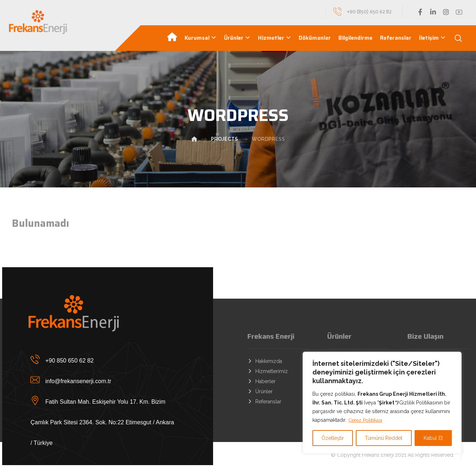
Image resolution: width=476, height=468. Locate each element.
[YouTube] (459, 12)
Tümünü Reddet (384, 438)
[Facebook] (420, 12)
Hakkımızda (265, 361)
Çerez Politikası (366, 420)
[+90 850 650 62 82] (103, 359)
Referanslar (264, 402)
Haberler (261, 381)
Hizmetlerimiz (268, 371)
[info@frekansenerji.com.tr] (103, 380)
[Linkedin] (433, 12)
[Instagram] (446, 12)
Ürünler (260, 391)
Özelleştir (333, 438)
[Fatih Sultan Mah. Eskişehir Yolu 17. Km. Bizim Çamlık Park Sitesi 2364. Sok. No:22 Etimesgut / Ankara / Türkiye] (103, 400)
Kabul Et (433, 438)
